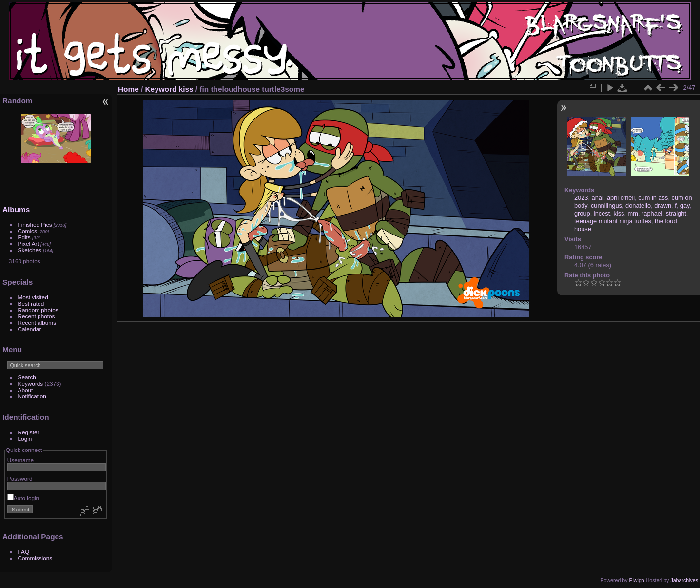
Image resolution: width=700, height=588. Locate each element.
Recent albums (37, 323)
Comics (28, 231)
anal (598, 198)
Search (27, 377)
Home (128, 89)
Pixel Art (29, 244)
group (582, 213)
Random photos (38, 310)
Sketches (30, 250)
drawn (663, 206)
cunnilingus (606, 206)
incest (602, 213)
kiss (186, 89)
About (26, 390)
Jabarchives (684, 580)
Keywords (31, 383)
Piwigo (636, 580)
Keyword (161, 89)
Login (25, 439)
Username (20, 460)
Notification (32, 396)
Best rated (31, 304)
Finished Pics (35, 225)
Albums (16, 209)
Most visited (33, 297)
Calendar (30, 329)
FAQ (24, 552)
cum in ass (653, 198)
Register (29, 432)
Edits (24, 237)
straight (676, 213)
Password (20, 479)
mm (633, 213)
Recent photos (37, 316)
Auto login (23, 498)
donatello (638, 206)
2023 (581, 198)
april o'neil (621, 198)
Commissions (35, 558)
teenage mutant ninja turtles (613, 221)
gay (685, 206)
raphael (652, 213)
